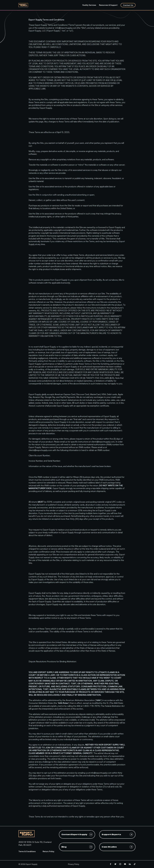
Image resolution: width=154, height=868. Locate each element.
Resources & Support (108, 5)
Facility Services (89, 5)
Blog (77, 847)
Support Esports (117, 834)
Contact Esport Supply (77, 834)
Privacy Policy (74, 864)
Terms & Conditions (27, 851)
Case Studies (117, 847)
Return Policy (48, 851)
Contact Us (128, 5)
